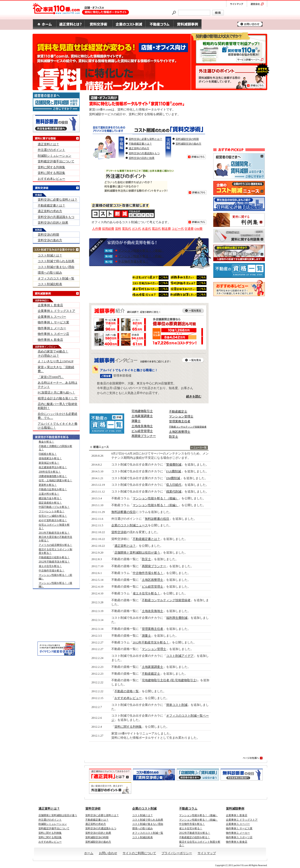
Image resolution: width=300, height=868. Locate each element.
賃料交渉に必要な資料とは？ (145, 139)
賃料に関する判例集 (128, 727)
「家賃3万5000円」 (51, 377)
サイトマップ (207, 853)
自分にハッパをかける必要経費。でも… (58, 416)
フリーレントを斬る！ (52, 511)
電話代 (156, 229)
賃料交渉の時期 (48, 235)
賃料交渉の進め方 (50, 240)
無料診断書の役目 (124, 512)
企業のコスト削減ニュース (130, 525)
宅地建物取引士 (142, 411)
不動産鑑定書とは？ (140, 144)
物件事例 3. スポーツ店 (53, 334)
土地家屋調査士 (142, 416)
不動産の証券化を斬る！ (53, 489)
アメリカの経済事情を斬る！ (55, 545)
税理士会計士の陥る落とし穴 (58, 398)
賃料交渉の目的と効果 (142, 158)
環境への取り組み (50, 273)
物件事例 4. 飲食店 (50, 340)
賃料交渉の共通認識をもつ (144, 153)
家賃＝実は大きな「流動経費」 (56, 369)
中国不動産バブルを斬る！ (54, 507)
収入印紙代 (174, 485)
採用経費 (108, 229)
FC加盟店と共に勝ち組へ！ (56, 392)
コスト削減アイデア (180, 656)
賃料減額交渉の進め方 (188, 144)
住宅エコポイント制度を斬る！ (54, 526)
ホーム (89, 853)
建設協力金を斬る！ (50, 498)
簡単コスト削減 (177, 705)
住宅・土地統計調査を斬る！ (55, 480)
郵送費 (166, 229)
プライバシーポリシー (177, 853)
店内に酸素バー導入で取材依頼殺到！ (58, 406)
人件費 (97, 229)
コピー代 (178, 229)
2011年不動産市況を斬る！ (54, 533)
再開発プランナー (144, 436)
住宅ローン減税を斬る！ (53, 516)
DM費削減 (173, 478)
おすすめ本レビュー (128, 698)
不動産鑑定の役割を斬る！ (54, 557)
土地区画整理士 (180, 432)
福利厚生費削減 (177, 618)
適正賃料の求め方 (139, 148)
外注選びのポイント (51, 150)
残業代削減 (174, 492)
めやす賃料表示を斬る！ (53, 520)
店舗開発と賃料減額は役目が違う (137, 553)
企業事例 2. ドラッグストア (56, 311)
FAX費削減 (174, 471)
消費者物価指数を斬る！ (53, 476)
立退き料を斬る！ (49, 494)
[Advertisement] (239, 119)
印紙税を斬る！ (48, 454)
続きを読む (194, 396)
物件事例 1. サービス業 (53, 322)
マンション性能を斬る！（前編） (141, 256)
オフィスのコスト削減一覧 (56, 278)
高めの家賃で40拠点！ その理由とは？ (53, 353)
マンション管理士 (181, 416)
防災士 (174, 437)
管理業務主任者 (180, 421)
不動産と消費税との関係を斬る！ (55, 448)
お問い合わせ (108, 853)
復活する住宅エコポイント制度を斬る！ (55, 551)
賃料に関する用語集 (51, 173)
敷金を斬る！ (46, 442)
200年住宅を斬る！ (50, 472)
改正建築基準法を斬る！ (53, 467)
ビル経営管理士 (142, 431)
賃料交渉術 (119, 532)
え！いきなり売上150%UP (56, 361)
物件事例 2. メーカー (52, 328)
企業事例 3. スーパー (52, 317)
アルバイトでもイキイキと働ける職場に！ (58, 426)
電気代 (126, 229)
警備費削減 (174, 465)
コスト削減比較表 (50, 284)
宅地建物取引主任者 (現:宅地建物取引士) (169, 680)
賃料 (118, 229)
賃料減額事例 (235, 809)
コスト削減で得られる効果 (56, 261)
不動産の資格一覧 (127, 691)
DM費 (199, 229)
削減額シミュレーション (54, 156)
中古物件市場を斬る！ (133, 262)
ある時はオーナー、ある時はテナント (58, 385)
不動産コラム (188, 809)
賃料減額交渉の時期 (187, 139)
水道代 (146, 229)
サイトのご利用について (139, 853)
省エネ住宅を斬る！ (146, 593)
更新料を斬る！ (48, 485)
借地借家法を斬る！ (50, 458)
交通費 (189, 229)
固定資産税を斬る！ (50, 503)
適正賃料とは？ (125, 546)
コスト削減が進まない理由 (56, 267)
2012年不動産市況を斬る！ (151, 642)
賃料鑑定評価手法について (56, 161)
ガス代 (136, 229)
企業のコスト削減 (144, 809)
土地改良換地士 (142, 426)
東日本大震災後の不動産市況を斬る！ (55, 539)
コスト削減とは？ (50, 255)
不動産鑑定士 (178, 411)
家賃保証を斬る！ (49, 463)
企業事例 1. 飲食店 (50, 305)
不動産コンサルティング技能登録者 (166, 600)
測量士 (136, 421)
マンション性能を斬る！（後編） (141, 250)
